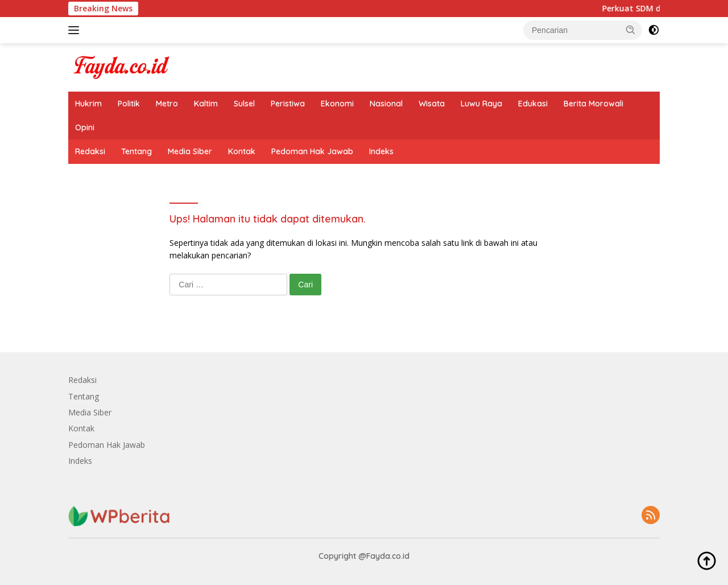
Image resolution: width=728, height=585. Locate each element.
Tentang (136, 151)
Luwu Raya (481, 104)
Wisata (432, 104)
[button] (631, 30)
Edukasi (533, 104)
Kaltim (206, 104)
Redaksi (90, 151)
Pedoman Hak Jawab (312, 151)
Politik (129, 104)
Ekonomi (337, 104)
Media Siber (190, 151)
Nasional (386, 104)
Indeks (381, 151)
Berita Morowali (593, 104)
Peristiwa (288, 104)
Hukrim (88, 104)
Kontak (242, 151)
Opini (85, 127)
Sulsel (244, 104)
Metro (167, 104)
